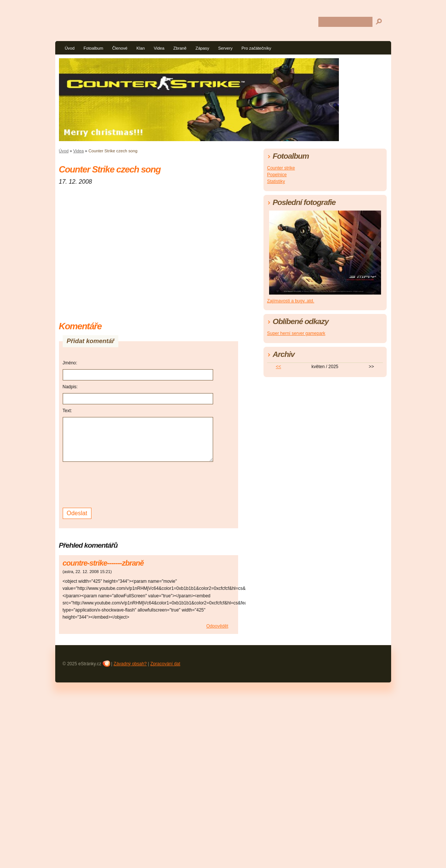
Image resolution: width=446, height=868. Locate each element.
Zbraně (180, 48)
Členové (120, 48)
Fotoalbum (93, 48)
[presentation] (119, 484)
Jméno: (70, 363)
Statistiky (276, 181)
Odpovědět (217, 626)
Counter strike (281, 168)
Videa (159, 48)
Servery (226, 48)
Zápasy (202, 48)
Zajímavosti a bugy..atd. (291, 301)
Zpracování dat (165, 664)
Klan (141, 48)
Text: (67, 411)
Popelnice (277, 175)
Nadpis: (70, 387)
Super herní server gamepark (296, 333)
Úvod (70, 48)
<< (278, 367)
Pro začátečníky (256, 48)
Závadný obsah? (130, 664)
